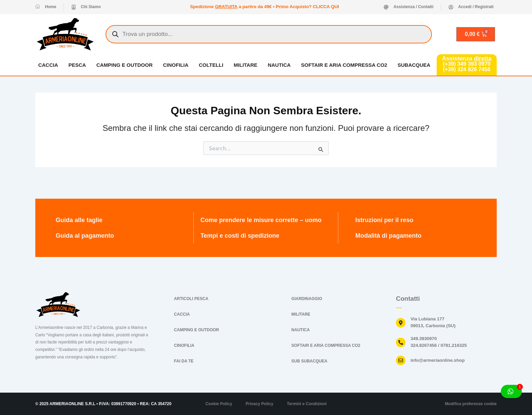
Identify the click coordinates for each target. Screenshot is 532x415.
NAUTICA (280, 65)
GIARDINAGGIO (307, 299)
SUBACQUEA (414, 65)
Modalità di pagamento (388, 236)
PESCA (77, 65)
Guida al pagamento (85, 236)
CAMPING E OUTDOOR (125, 65)
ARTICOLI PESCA (191, 299)
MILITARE (246, 65)
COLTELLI (211, 65)
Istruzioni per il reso (384, 220)
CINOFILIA (176, 65)
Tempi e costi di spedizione (240, 236)
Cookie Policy (219, 404)
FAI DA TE (184, 361)
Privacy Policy (259, 404)
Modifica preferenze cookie (471, 404)
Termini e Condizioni (307, 404)
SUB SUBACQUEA (309, 361)
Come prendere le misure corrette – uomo (261, 220)
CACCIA (48, 65)
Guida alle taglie (79, 220)
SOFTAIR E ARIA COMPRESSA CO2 (344, 65)
